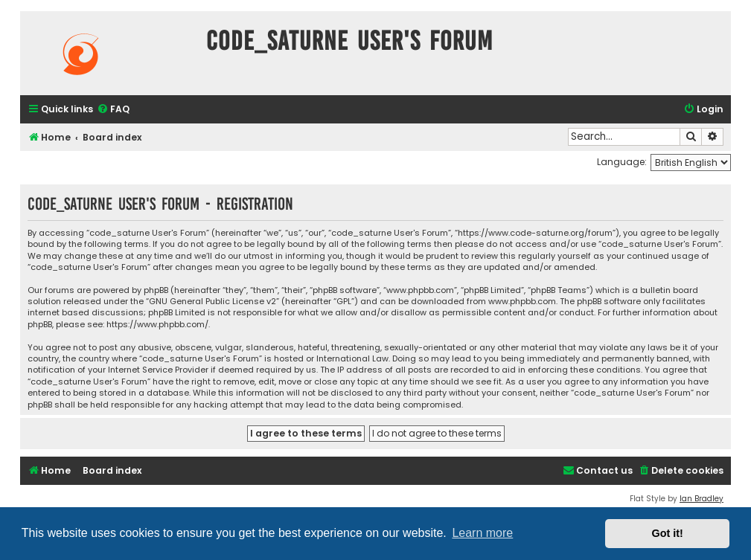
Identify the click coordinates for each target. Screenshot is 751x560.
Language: (622, 162)
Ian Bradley (702, 499)
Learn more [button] (482, 533)
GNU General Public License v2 (212, 302)
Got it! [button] (668, 533)
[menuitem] (113, 110)
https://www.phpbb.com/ (157, 325)
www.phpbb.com (522, 302)
